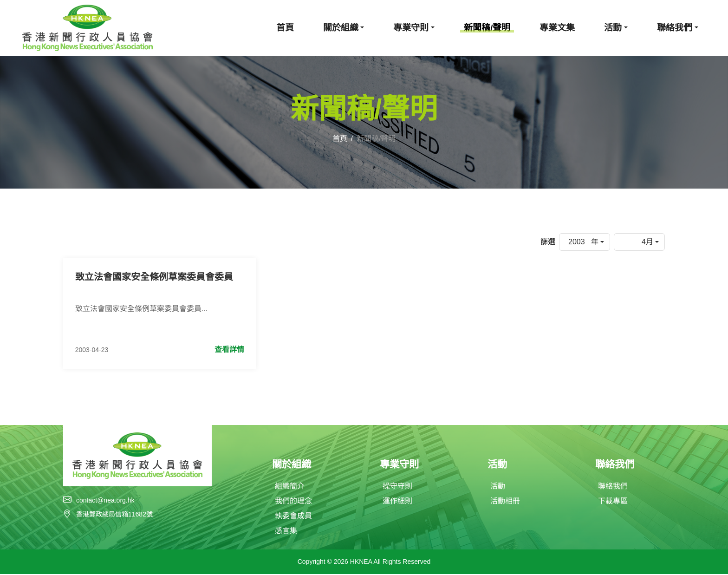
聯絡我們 (613, 487)
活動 (498, 487)
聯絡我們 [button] (675, 28)
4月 (647, 242)
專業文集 (557, 28)
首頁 (285, 28)
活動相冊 (505, 502)
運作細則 (397, 502)
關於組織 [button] (341, 28)
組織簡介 (290, 487)
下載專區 (613, 502)
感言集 (286, 532)
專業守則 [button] (411, 28)
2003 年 (583, 242)
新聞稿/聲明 (487, 28)
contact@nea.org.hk (105, 501)
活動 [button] (613, 28)
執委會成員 (293, 517)
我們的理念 (293, 502)
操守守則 (397, 487)
